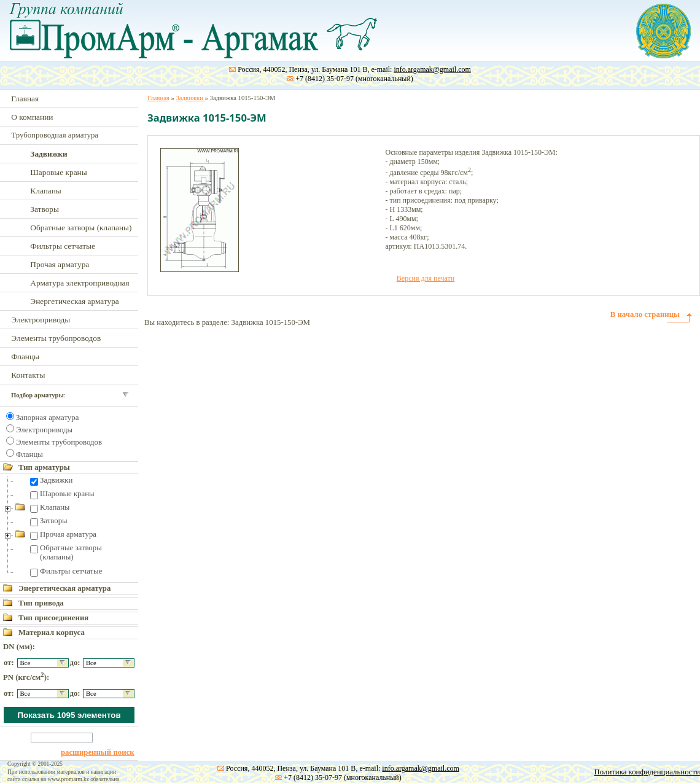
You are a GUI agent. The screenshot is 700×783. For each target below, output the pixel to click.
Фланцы (25, 356)
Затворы (45, 209)
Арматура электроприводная (80, 283)
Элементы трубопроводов (56, 338)
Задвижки (56, 480)
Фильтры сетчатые (63, 246)
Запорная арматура (47, 418)
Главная (25, 99)
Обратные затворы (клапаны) (81, 228)
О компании (32, 117)
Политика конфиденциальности (647, 772)
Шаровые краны (58, 172)
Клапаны (45, 191)
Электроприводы (41, 320)
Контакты (28, 375)
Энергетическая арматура (74, 301)
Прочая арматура (60, 264)
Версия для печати (426, 278)
